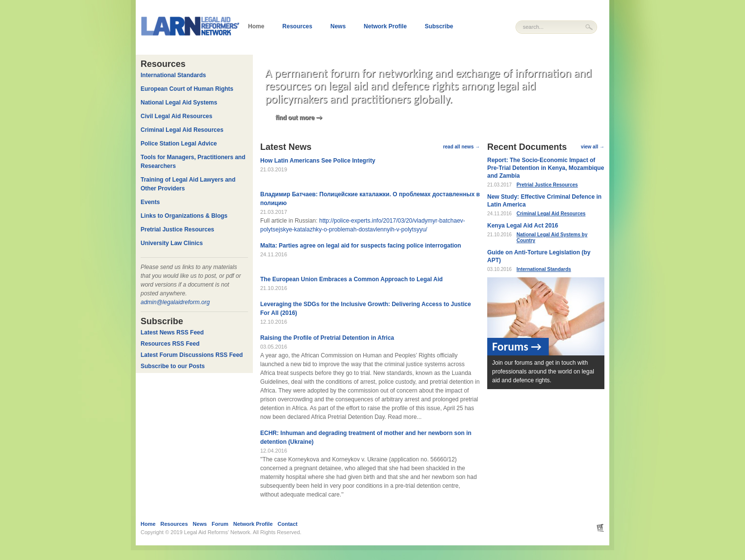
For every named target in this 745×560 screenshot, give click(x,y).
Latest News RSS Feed (172, 332)
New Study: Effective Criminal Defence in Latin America (544, 201)
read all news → (461, 147)
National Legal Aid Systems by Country (552, 238)
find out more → (299, 117)
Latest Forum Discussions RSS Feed (192, 355)
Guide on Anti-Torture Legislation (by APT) (539, 256)
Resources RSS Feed (170, 344)
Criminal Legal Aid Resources (551, 214)
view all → (593, 147)
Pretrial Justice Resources (547, 185)
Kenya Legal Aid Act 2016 (523, 226)
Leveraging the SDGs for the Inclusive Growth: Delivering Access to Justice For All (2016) (366, 309)
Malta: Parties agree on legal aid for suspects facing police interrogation (361, 246)
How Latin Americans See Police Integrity (318, 161)
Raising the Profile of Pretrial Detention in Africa (327, 338)
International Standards (544, 269)
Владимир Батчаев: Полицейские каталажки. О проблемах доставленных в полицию (370, 199)
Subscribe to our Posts (173, 366)
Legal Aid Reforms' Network (217, 532)
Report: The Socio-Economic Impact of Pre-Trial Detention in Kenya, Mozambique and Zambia (546, 168)
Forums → (517, 346)
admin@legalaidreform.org (175, 302)
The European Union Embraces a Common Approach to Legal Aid (352, 279)
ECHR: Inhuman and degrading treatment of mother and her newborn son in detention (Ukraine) (366, 437)
